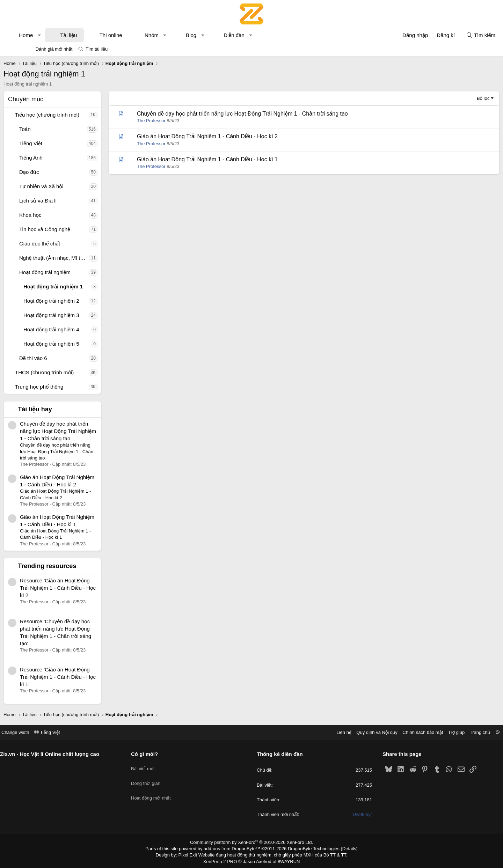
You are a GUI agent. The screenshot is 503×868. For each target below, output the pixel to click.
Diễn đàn (258, 35)
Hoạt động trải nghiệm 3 (76, 315)
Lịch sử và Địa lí (62, 201)
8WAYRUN (286, 860)
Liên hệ (314, 732)
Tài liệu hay (59, 409)
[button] (64, 35)
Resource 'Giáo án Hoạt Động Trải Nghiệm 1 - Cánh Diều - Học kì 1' (82, 677)
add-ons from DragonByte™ (234, 848)
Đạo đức (54, 172)
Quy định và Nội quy (347, 732)
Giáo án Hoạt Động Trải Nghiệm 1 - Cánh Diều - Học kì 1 (232, 159)
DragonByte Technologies (309, 848)
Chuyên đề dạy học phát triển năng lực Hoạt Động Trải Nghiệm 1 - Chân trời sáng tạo (82, 431)
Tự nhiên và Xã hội (66, 186)
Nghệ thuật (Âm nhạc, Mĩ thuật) (79, 258)
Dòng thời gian (161, 779)
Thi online (135, 35)
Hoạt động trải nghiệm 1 (78, 286)
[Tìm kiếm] (456, 35)
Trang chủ (450, 732)
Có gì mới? (159, 754)
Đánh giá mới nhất (54, 49)
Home (50, 35)
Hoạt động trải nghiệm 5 (76, 344)
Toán (49, 129)
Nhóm (176, 35)
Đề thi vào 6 (58, 358)
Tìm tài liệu (97, 49)
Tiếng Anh (55, 158)
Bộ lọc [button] (459, 98)
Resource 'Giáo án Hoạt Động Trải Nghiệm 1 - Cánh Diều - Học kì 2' (82, 588)
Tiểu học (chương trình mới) (72, 115)
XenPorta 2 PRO (222, 860)
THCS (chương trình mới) (69, 372)
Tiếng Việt (55, 143)
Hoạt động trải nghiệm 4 (76, 329)
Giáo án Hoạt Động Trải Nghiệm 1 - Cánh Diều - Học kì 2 (232, 136)
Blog (216, 35)
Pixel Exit (193, 854)
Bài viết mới (158, 766)
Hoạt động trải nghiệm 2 (76, 301)
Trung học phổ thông (64, 387)
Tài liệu (93, 35)
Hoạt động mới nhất (166, 791)
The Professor (176, 121)
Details (342, 848)
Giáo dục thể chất (64, 244)
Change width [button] (45, 732)
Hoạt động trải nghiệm (69, 272)
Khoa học (55, 215)
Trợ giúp (427, 732)
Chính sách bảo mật (393, 732)
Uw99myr (348, 814)
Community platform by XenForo (252, 842)
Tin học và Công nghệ (69, 229)
